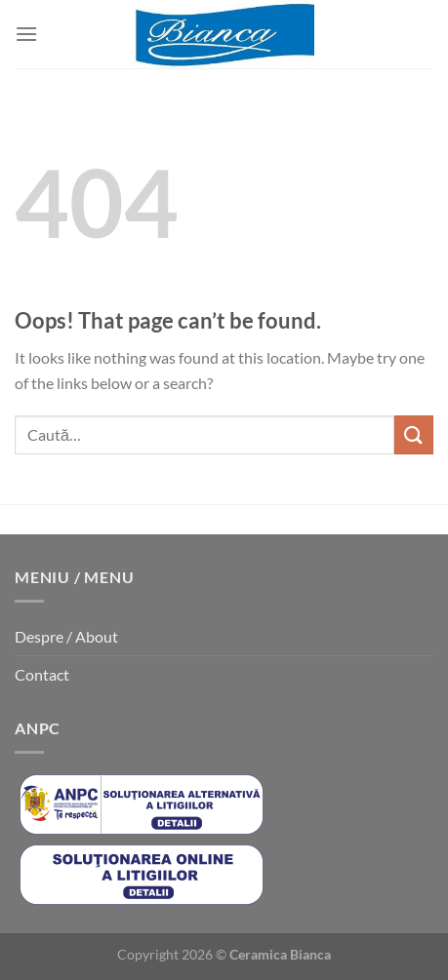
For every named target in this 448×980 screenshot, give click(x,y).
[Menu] (26, 34)
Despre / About (66, 636)
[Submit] (414, 434)
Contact (42, 674)
